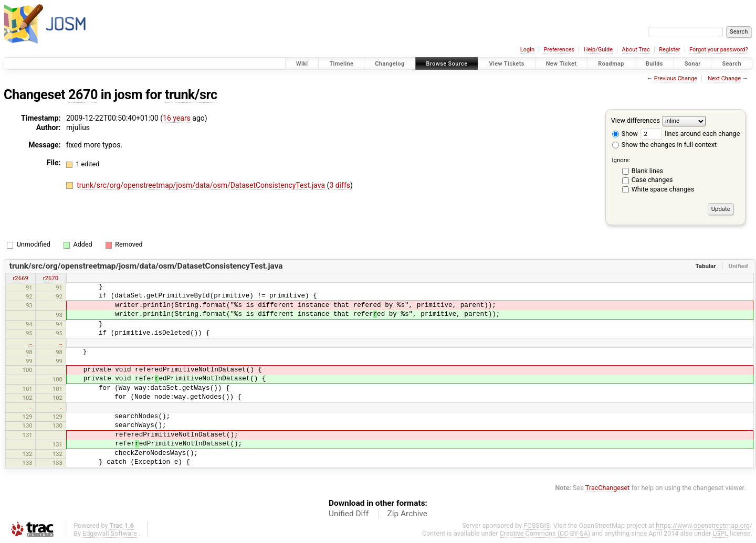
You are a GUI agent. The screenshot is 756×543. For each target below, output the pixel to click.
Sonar (693, 64)
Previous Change (676, 78)
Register (669, 50)
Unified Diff (349, 514)
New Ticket (561, 64)
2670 (83, 95)
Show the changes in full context (664, 145)
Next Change (724, 78)
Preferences (559, 50)
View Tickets (506, 64)
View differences (636, 120)
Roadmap (611, 64)
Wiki (302, 64)
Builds (654, 64)
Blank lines (647, 171)
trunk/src (191, 95)
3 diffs (340, 185)
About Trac (636, 50)
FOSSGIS (537, 525)
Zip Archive (407, 514)
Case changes (652, 180)
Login (527, 50)
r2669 (20, 278)
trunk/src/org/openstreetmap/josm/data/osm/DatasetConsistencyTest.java (202, 185)
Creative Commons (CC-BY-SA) (545, 533)
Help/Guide (598, 50)
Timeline (341, 64)
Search (732, 64)
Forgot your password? (719, 50)
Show (625, 134)
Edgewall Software (110, 533)
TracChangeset (608, 488)
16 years (177, 118)
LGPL (720, 533)
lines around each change (690, 134)
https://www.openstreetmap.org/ (704, 525)
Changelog (390, 64)
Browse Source (447, 64)
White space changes (663, 189)
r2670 (51, 278)
